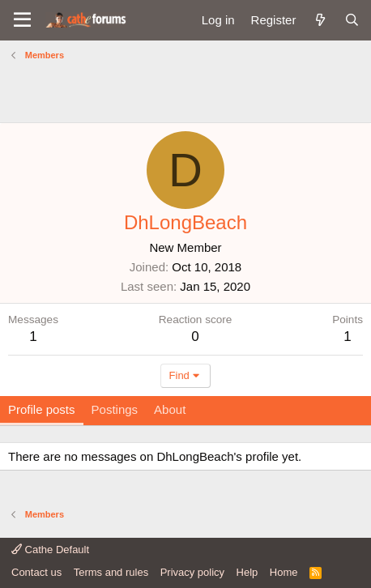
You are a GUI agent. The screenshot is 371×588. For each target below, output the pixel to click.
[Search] (352, 20)
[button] (22, 20)
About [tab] (170, 409)
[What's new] (320, 20)
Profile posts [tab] (42, 409)
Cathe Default (50, 550)
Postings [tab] (115, 409)
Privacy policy (192, 572)
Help (247, 572)
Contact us (36, 572)
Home (284, 572)
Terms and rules (111, 572)
